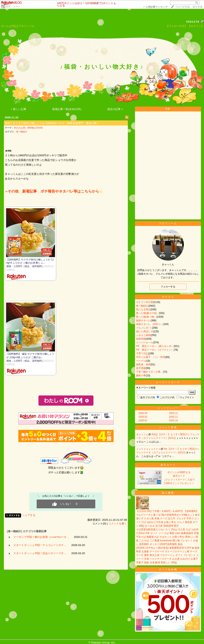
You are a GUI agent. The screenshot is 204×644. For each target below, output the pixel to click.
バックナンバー (168, 408)
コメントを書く (118, 523)
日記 (14, 26)
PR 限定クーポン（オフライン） (155, 350)
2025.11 (173, 417)
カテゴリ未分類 (145, 302)
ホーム (5, 26)
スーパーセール (145, 342)
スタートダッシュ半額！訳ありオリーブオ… (40, 553)
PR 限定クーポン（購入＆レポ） (155, 346)
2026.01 (143, 421)
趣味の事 (141, 375)
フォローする (168, 287)
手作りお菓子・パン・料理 (151, 357)
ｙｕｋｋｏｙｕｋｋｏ (148, 449)
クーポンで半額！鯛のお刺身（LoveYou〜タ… (41, 537)
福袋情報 (141, 339)
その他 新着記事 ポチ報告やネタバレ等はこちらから (55, 191)
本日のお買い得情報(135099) (28, 128)
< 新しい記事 (19, 109)
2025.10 (173, 421)
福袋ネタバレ (143, 320)
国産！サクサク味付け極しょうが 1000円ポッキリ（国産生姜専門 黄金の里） (52, 123)
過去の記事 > (115, 109)
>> (155, 7)
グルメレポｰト (144, 328)
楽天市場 (197, 7)
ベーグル (141, 361)
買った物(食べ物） (146, 317)
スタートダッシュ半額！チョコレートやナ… (40, 545)
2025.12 (173, 413)
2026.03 (143, 413)
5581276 (193, 22)
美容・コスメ (13, 7)
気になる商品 (143, 309)
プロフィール (26, 26)
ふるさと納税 (143, 335)
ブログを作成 (182, 7)
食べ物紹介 (22, 132)
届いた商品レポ (145, 331)
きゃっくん (142, 434)
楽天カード (168, 465)
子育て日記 (142, 353)
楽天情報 (141, 368)
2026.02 (143, 417)
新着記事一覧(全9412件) (67, 109)
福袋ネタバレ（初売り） (149, 324)
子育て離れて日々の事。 (149, 372)
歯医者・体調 (143, 364)
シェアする (29, 515)
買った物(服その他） (147, 313)
